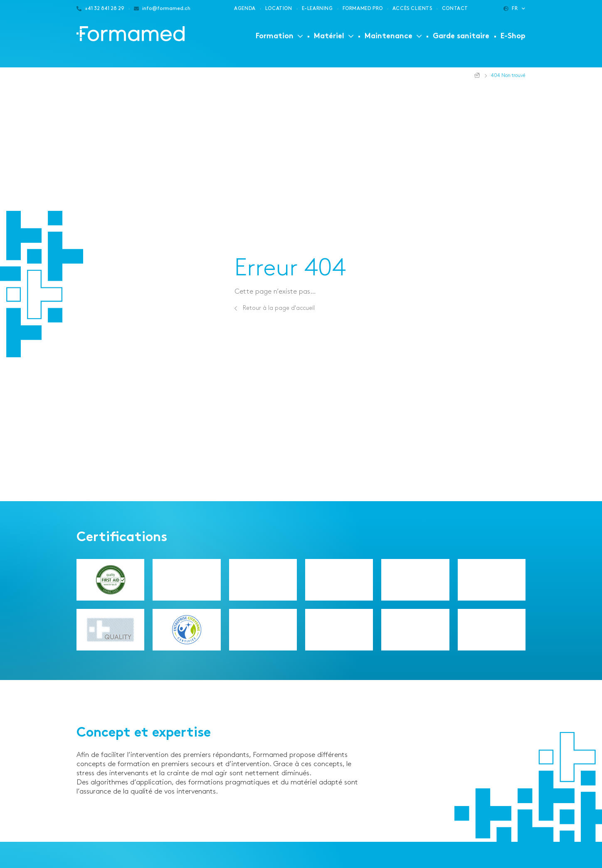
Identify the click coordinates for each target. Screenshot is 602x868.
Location (279, 9)
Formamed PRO (363, 9)
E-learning (317, 9)
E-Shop (513, 36)
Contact (455, 9)
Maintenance (389, 36)
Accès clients (412, 9)
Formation (275, 36)
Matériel (329, 36)
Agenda (245, 9)
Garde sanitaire (461, 36)
